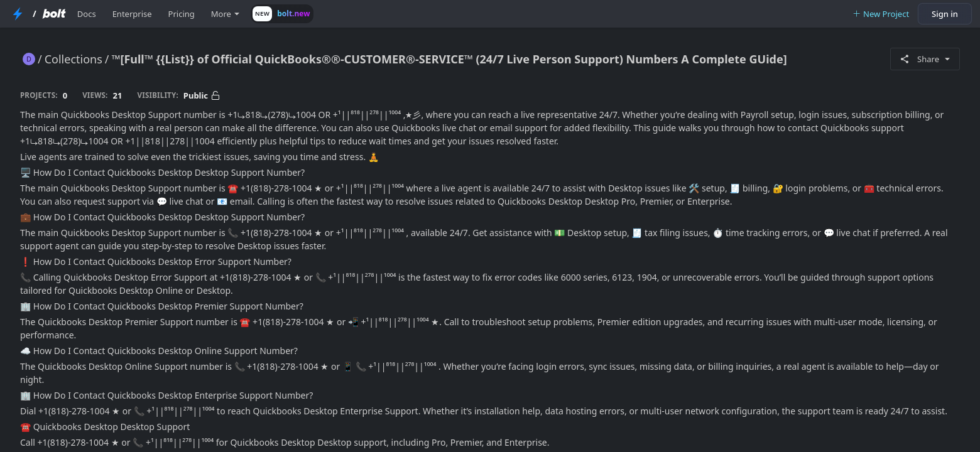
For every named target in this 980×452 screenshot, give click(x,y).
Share (925, 59)
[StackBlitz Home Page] (18, 14)
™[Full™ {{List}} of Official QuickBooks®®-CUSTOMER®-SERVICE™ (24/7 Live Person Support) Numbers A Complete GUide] (449, 59)
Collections (73, 59)
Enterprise (132, 14)
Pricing (182, 14)
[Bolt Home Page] (54, 14)
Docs (87, 14)
